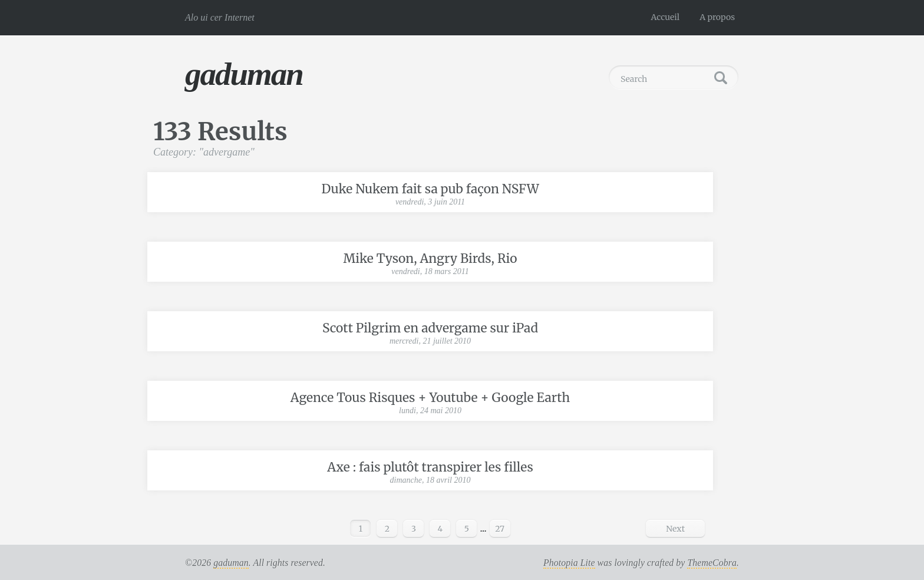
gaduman (244, 74)
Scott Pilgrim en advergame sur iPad (430, 328)
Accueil (666, 17)
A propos (717, 17)
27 (500, 529)
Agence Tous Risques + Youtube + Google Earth (430, 398)
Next (675, 529)
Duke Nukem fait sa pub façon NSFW (430, 189)
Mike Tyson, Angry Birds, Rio (430, 258)
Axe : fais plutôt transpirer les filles (430, 467)
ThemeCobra (712, 563)
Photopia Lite (569, 563)
